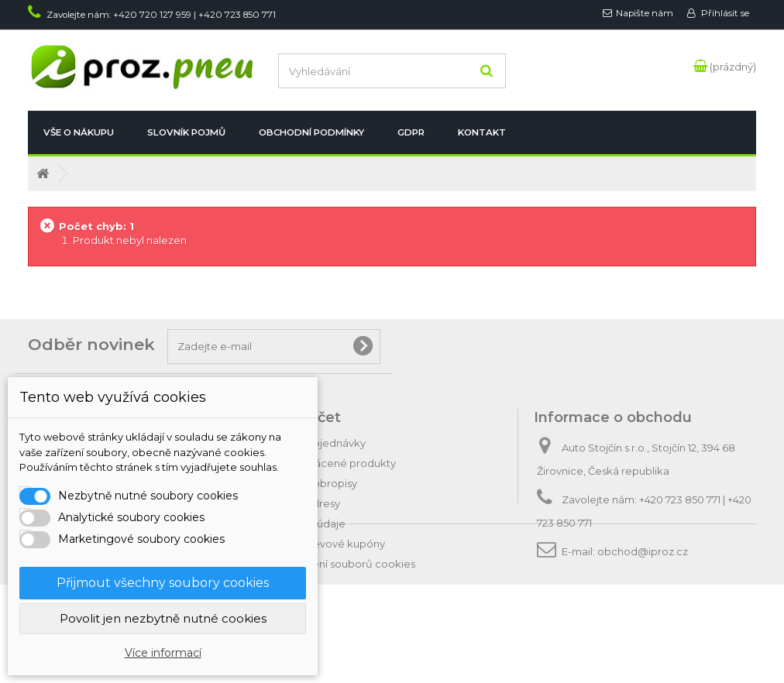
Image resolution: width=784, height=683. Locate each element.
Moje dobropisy (318, 483)
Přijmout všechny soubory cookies (163, 583)
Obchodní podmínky (311, 132)
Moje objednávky (322, 443)
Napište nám (645, 13)
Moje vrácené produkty (337, 463)
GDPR (411, 132)
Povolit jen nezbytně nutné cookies (163, 618)
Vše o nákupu (79, 132)
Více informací (163, 653)
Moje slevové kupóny (332, 544)
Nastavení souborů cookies (347, 564)
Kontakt (482, 132)
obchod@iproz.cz (643, 551)
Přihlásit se (724, 13)
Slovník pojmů (186, 132)
